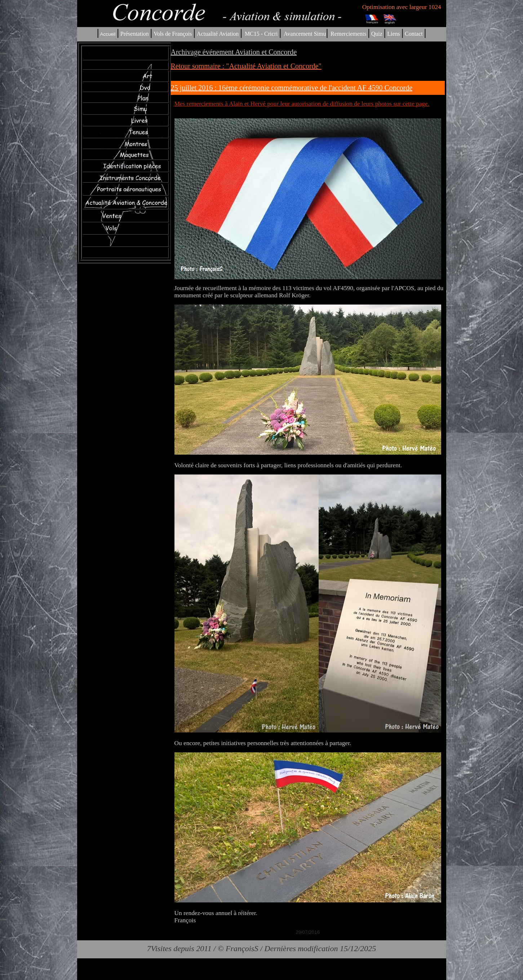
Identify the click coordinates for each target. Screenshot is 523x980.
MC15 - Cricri (261, 34)
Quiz (377, 34)
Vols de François (172, 34)
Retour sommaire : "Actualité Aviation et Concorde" (246, 66)
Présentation (135, 34)
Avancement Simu (305, 34)
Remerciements (349, 34)
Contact (414, 34)
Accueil (108, 34)
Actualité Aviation (219, 34)
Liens (394, 34)
